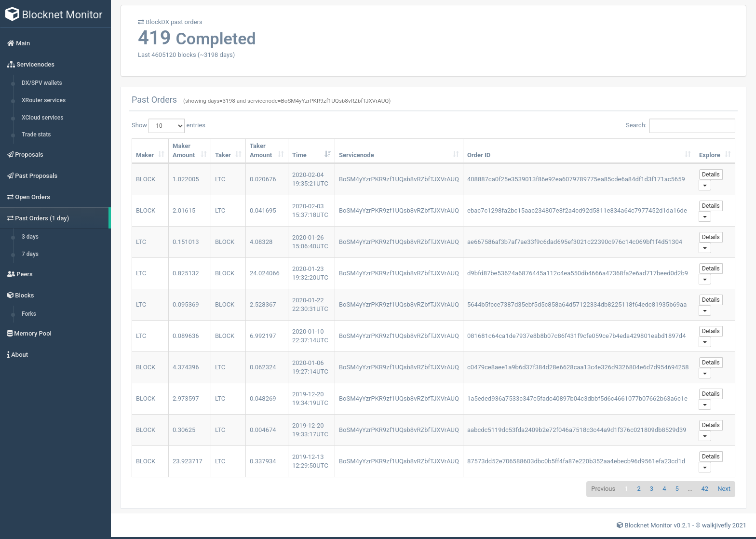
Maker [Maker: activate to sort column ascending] (145, 155)
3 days (30, 237)
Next (724, 489)
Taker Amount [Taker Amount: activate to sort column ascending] (261, 150)
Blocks (20, 295)
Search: (681, 126)
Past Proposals (32, 176)
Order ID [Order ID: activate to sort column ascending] (479, 155)
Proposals (25, 155)
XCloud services (42, 118)
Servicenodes (31, 64)
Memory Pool (29, 333)
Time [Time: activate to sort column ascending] (299, 155)
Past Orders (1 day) (38, 218)
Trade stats (36, 135)
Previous (603, 489)
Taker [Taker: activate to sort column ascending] (223, 155)
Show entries (169, 126)
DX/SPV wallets (42, 83)
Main (19, 43)
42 (705, 489)
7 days (30, 254)
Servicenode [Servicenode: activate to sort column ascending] (357, 155)
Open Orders (29, 197)
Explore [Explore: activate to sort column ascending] (710, 155)
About (18, 355)
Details (711, 175)
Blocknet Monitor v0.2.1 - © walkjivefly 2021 (686, 525)
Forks (29, 314)
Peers (20, 274)
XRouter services (44, 100)
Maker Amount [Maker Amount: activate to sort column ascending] (184, 150)
